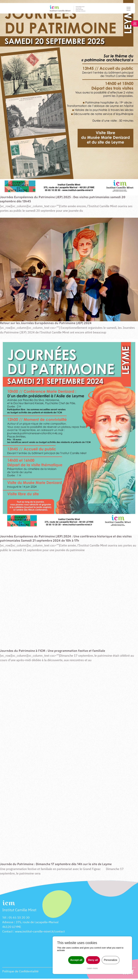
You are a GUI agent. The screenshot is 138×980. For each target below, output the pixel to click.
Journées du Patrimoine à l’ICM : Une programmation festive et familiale (55, 652)
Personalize (111, 960)
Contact (7, 933)
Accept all (76, 960)
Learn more (92, 968)
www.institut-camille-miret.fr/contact (40, 933)
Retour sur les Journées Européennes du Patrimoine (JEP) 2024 (47, 323)
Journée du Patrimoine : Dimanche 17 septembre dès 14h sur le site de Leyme (58, 865)
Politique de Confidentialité (20, 973)
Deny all (93, 960)
